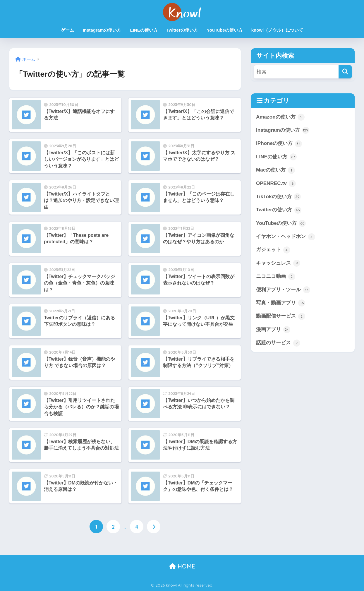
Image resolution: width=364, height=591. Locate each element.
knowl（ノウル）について (277, 30)
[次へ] (154, 527)
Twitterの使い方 (182, 30)
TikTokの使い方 (279, 197)
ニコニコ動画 (276, 277)
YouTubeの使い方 (225, 30)
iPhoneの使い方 (279, 144)
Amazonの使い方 (280, 117)
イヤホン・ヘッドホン (286, 237)
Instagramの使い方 (102, 30)
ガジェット (273, 251)
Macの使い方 (275, 170)
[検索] (345, 72)
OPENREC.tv (276, 184)
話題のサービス (278, 344)
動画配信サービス (281, 317)
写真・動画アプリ (281, 304)
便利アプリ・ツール (283, 290)
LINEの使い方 (144, 30)
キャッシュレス (278, 264)
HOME (182, 566)
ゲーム (67, 30)
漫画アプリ (273, 330)
